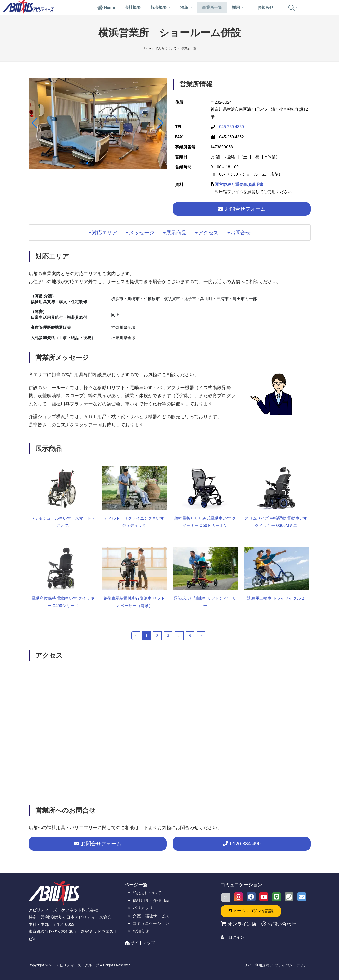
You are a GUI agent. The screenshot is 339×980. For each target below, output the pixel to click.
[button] (35, 123)
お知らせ (265, 7)
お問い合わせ (281, 924)
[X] (226, 897)
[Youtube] (264, 897)
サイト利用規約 (257, 965)
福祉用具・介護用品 (151, 900)
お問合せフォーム (242, 209)
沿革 (186, 7)
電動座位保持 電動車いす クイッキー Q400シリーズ (63, 602)
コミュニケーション (151, 923)
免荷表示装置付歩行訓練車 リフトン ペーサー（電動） (134, 602)
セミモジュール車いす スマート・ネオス (63, 522)
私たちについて (166, 48)
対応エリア (103, 233)
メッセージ (140, 233)
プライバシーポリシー (293, 965)
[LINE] (276, 897)
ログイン (236, 937)
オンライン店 (242, 924)
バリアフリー (145, 908)
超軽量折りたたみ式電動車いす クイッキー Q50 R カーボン (205, 522)
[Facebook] (251, 897)
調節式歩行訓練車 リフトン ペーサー (205, 602)
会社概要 (133, 7)
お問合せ (239, 233)
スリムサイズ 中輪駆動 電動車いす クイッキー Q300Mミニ (276, 522)
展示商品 (175, 233)
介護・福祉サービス (151, 916)
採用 (238, 7)
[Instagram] (239, 897)
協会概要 (161, 7)
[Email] (302, 897)
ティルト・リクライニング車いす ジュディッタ (134, 522)
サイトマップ (143, 943)
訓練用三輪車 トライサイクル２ (276, 598)
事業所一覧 (212, 7)
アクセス (207, 233)
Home (106, 7)
